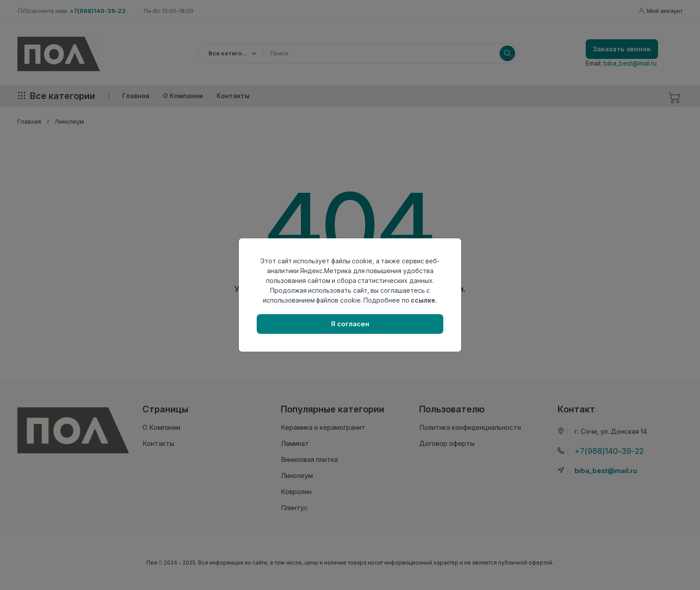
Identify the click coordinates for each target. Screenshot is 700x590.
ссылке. (424, 300)
